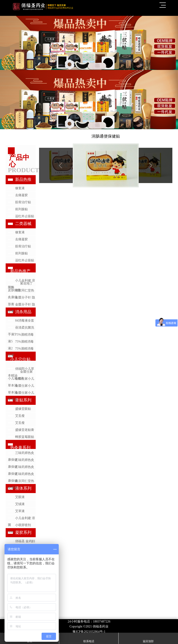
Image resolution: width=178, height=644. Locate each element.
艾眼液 (20, 497)
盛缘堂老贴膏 (25, 430)
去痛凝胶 (21, 195)
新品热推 (23, 179)
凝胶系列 (23, 532)
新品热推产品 (20, 273)
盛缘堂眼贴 (23, 409)
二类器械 (23, 224)
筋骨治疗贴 (23, 202)
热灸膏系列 (20, 448)
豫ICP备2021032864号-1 (89, 632)
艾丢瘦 (20, 416)
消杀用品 (23, 312)
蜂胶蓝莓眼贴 (25, 437)
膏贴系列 (23, 400)
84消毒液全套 (25, 321)
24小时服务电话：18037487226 (89, 621)
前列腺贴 (21, 209)
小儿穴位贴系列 (20, 361)
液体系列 (23, 488)
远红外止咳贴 (25, 216)
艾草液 (20, 511)
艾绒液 (20, 504)
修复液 (20, 188)
